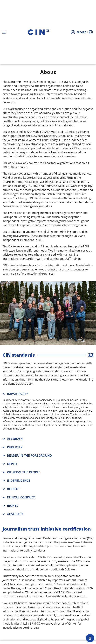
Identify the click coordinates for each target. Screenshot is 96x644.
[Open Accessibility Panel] (90, 638)
